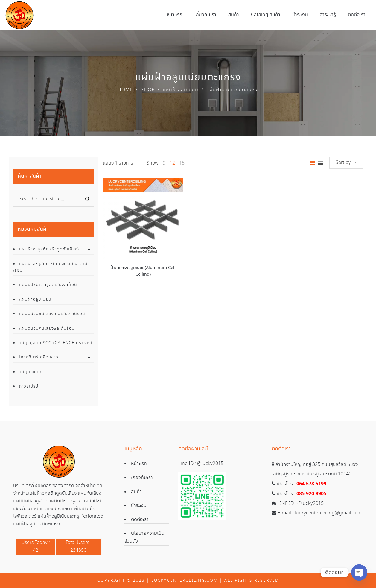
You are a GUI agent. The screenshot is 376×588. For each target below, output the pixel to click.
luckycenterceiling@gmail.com (328, 513)
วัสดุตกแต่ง (30, 372)
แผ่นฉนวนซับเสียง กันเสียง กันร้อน (52, 314)
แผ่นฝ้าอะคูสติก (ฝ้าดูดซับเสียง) (49, 249)
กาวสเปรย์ (29, 386)
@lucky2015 (210, 464)
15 (182, 163)
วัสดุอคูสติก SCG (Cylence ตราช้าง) (56, 343)
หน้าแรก (139, 464)
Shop (148, 90)
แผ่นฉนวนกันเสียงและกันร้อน (47, 329)
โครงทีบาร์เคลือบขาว (39, 357)
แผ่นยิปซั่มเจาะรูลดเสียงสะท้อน (48, 285)
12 (172, 163)
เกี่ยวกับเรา (142, 478)
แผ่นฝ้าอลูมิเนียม (181, 90)
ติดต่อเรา (140, 520)
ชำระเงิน (139, 506)
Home (125, 90)
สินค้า (136, 492)
